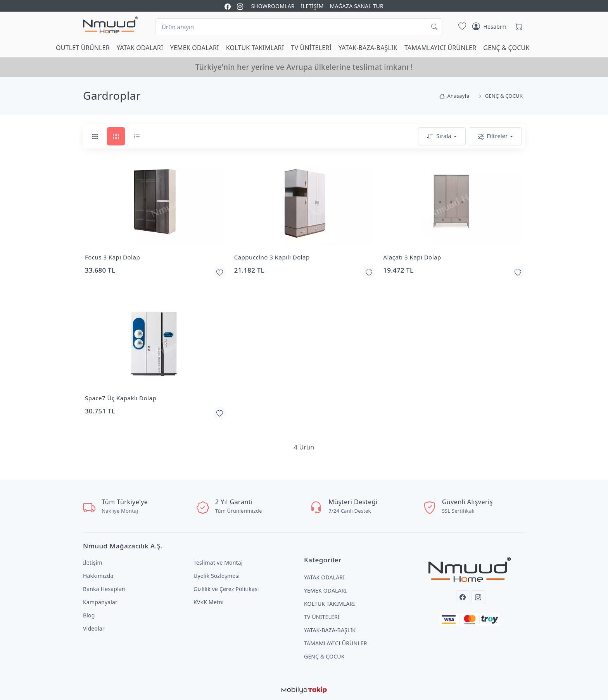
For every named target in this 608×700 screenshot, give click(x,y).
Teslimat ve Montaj (218, 563)
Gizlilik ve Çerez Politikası (226, 589)
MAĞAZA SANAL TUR (357, 6)
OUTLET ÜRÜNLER (83, 48)
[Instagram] (478, 597)
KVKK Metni (209, 602)
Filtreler (493, 136)
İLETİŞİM (312, 6)
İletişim (93, 563)
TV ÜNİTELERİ (311, 48)
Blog (89, 615)
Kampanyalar (100, 602)
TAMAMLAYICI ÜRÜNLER (440, 48)
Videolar (94, 628)
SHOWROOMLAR (273, 6)
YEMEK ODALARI (195, 48)
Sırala (439, 136)
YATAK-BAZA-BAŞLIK (368, 48)
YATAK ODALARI (140, 48)
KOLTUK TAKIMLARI (255, 48)
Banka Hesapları (104, 589)
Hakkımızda (98, 576)
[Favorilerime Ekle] (220, 272)
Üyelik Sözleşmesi (217, 576)
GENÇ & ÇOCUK (506, 48)
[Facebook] (463, 597)
